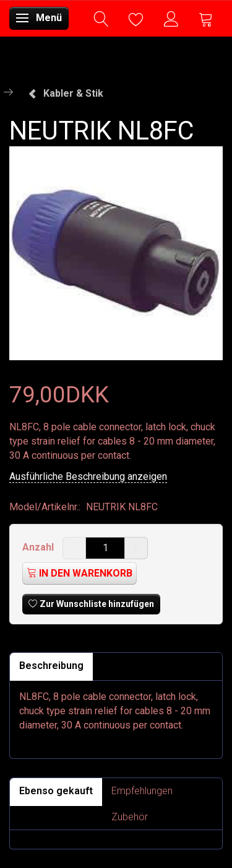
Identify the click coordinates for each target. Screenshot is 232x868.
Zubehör (130, 817)
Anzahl (39, 547)
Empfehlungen (142, 791)
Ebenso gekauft (56, 791)
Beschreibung (51, 666)
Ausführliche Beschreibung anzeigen (88, 476)
